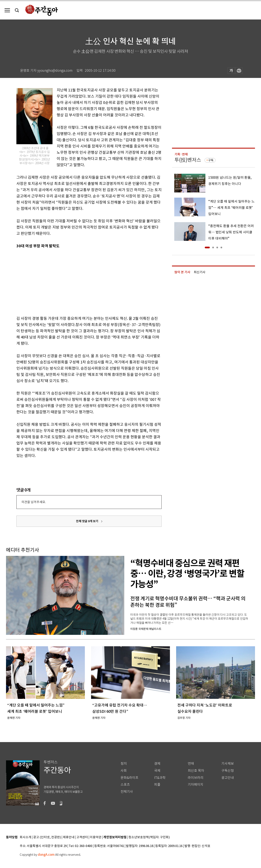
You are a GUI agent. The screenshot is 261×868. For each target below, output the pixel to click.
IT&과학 (160, 778)
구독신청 (228, 771)
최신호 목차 (196, 771)
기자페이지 (196, 785)
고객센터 (82, 837)
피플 (157, 785)
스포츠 (125, 785)
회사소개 (26, 837)
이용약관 (96, 837)
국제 (157, 771)
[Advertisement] (79, 281)
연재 (191, 764)
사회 (124, 771)
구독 (211, 160)
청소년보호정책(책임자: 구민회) (149, 837)
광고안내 (228, 778)
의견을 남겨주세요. (34, 502)
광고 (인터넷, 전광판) (47, 837)
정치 (124, 764)
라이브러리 (196, 778)
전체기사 (127, 792)
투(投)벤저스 (188, 160)
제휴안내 (69, 837)
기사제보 (228, 764)
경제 (157, 764)
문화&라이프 (129, 778)
